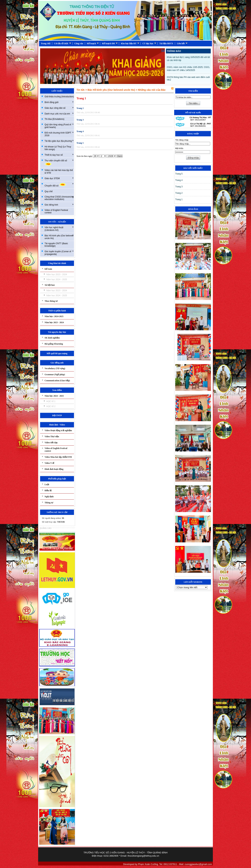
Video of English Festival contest (56, 211)
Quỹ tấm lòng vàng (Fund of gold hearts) (59, 126)
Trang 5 (80, 143)
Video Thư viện (52, 436)
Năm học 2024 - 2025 (57, 279)
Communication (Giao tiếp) (57, 381)
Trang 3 (80, 120)
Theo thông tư (51, 301)
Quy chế (49, 191)
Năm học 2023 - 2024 (57, 274)
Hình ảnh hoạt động (54, 469)
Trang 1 (81, 98)
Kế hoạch (93, 43)
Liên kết (182, 43)
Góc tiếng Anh (59, 205)
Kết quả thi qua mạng (57, 353)
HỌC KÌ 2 (51, 406)
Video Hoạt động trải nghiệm (58, 430)
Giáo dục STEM (59, 178)
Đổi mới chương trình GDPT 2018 (59, 134)
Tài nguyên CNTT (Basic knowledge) (56, 245)
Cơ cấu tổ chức (63, 43)
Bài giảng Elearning (54, 344)
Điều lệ (48, 491)
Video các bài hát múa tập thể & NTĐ (59, 172)
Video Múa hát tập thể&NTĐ (58, 457)
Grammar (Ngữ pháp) (55, 374)
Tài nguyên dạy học (57, 332)
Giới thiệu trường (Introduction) (59, 97)
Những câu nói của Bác (152, 90)
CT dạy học (149, 43)
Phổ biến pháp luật (57, 479)
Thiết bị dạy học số (59, 155)
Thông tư (49, 503)
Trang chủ (46, 43)
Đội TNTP (57, 415)
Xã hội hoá (50, 285)
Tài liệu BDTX (166, 43)
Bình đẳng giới (59, 102)
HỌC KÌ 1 (51, 401)
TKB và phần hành (57, 311)
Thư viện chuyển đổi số (59, 162)
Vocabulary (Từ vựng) (55, 368)
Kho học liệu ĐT (130, 43)
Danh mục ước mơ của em (59, 114)
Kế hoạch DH (110, 43)
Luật (47, 484)
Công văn (79, 43)
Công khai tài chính (57, 263)
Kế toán (48, 269)
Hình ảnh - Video (57, 425)
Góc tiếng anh (57, 363)
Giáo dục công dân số (59, 108)
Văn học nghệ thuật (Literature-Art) (59, 229)
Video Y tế (49, 463)
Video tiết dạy (51, 443)
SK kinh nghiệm (52, 338)
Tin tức (81, 90)
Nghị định (49, 497)
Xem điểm (57, 390)
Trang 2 (80, 108)
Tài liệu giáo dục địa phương (59, 141)
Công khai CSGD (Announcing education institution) (59, 198)
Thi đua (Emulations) (54, 119)
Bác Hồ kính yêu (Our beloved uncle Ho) (59, 237)
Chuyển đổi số (59, 185)
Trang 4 (80, 131)
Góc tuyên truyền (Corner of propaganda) (59, 253)
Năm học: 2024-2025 (54, 316)
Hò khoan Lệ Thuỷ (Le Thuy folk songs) (58, 148)
